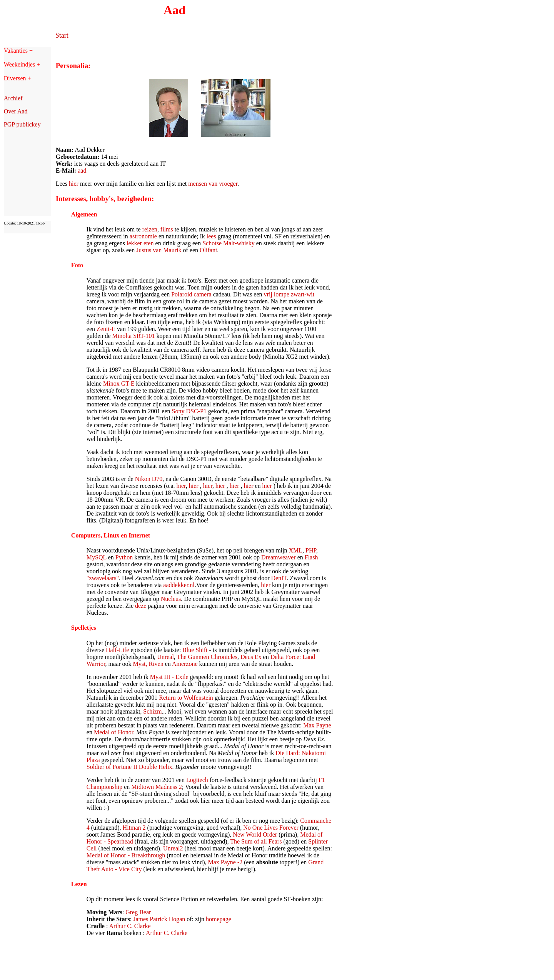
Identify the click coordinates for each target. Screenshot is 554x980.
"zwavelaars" (103, 578)
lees (211, 236)
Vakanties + (18, 51)
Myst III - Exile (169, 677)
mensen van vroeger (213, 184)
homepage (219, 919)
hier (74, 184)
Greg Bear (138, 912)
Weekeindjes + (22, 64)
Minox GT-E (119, 384)
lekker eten (140, 243)
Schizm (152, 711)
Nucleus (171, 599)
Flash (311, 557)
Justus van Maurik (159, 250)
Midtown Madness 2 (157, 787)
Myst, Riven (148, 664)
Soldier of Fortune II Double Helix (129, 767)
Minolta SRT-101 (134, 336)
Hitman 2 (134, 828)
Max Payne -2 (225, 862)
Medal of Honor (113, 732)
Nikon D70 (149, 479)
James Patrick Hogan (159, 919)
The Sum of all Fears (256, 841)
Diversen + (18, 78)
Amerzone (185, 664)
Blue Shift (195, 650)
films (167, 229)
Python (124, 557)
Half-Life (117, 650)
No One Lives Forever (271, 828)
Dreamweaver (279, 557)
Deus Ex (251, 657)
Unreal (165, 657)
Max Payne (317, 725)
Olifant (208, 250)
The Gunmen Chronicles (207, 657)
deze (141, 606)
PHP (311, 550)
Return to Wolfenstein (186, 698)
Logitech (197, 780)
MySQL (97, 557)
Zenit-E (106, 329)
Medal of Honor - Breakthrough (126, 855)
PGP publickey (22, 124)
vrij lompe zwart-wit (289, 294)
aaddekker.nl (179, 585)
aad (82, 171)
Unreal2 (173, 848)
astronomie (144, 236)
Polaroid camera (191, 294)
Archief (13, 98)
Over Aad (16, 111)
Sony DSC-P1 (189, 411)
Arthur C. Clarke (130, 926)
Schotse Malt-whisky (229, 243)
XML (296, 550)
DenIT (279, 578)
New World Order (255, 834)
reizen (150, 229)
